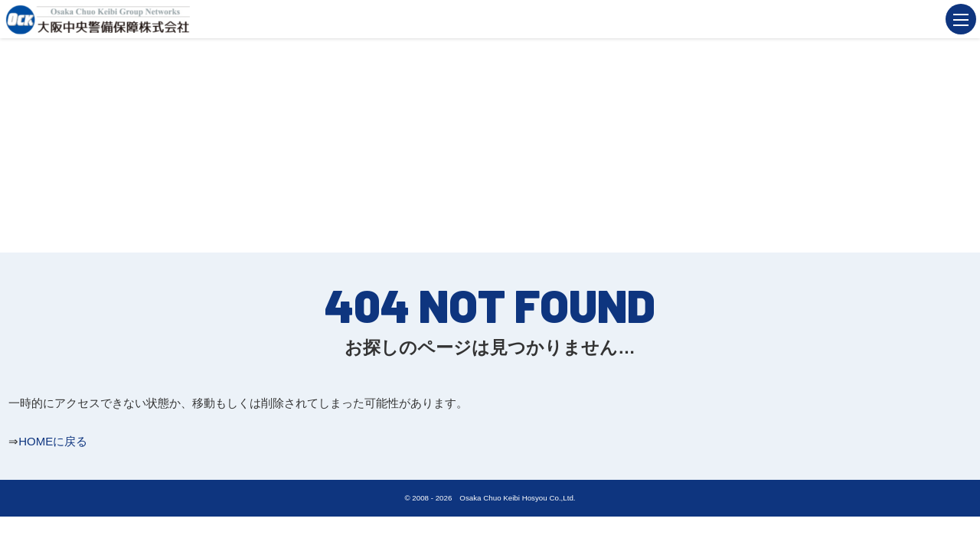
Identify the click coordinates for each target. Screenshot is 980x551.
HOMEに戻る (53, 441)
